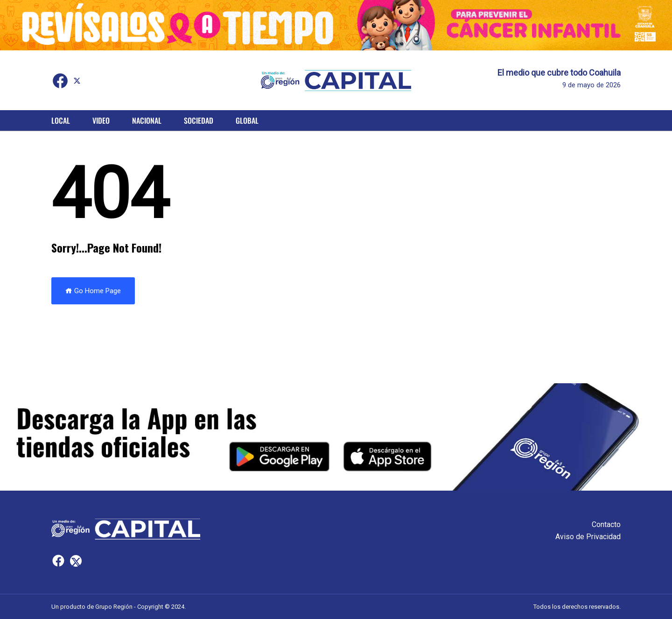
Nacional (147, 120)
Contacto (606, 524)
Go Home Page (93, 291)
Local (61, 120)
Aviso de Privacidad (588, 537)
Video (101, 120)
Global (247, 120)
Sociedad (199, 120)
